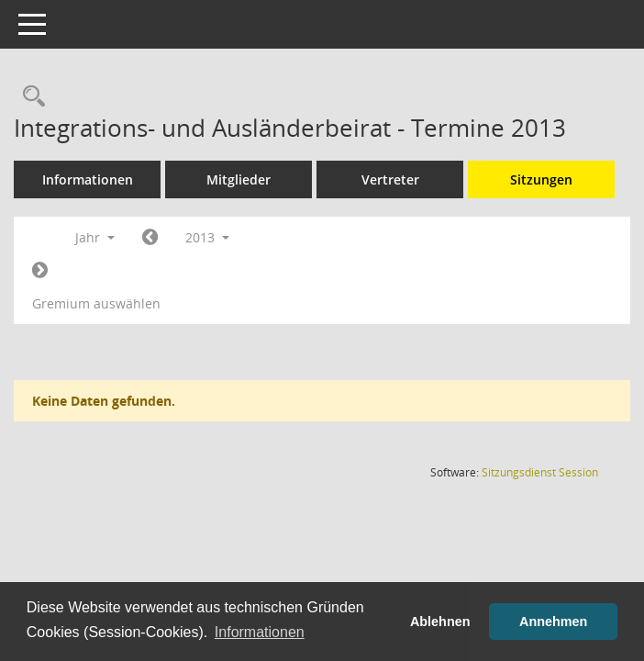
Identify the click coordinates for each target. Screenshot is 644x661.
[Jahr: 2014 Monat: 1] (40, 271)
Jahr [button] (95, 237)
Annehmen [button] (553, 622)
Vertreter (390, 179)
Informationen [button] (260, 632)
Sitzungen (541, 179)
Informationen (88, 179)
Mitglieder (239, 179)
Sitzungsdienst (540, 472)
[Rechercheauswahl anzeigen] (29, 97)
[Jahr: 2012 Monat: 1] (150, 238)
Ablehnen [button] (440, 622)
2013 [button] (207, 237)
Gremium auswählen (96, 303)
